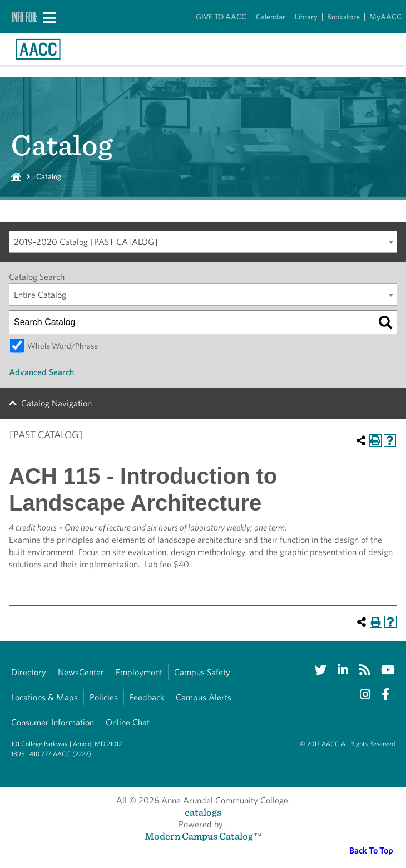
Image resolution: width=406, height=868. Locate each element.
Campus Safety (202, 672)
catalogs (203, 812)
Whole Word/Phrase (63, 345)
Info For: (24, 17)
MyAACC (385, 17)
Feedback (147, 697)
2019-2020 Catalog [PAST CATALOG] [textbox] (86, 242)
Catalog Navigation (56, 403)
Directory (29, 672)
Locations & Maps (44, 697)
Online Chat (128, 722)
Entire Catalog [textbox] (40, 295)
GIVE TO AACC (221, 17)
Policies (104, 697)
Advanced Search (41, 372)
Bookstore (343, 17)
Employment (139, 672)
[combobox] (203, 242)
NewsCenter (81, 672)
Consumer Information (53, 722)
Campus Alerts (204, 697)
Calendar (271, 17)
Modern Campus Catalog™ (203, 836)
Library (306, 17)
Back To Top (371, 850)
